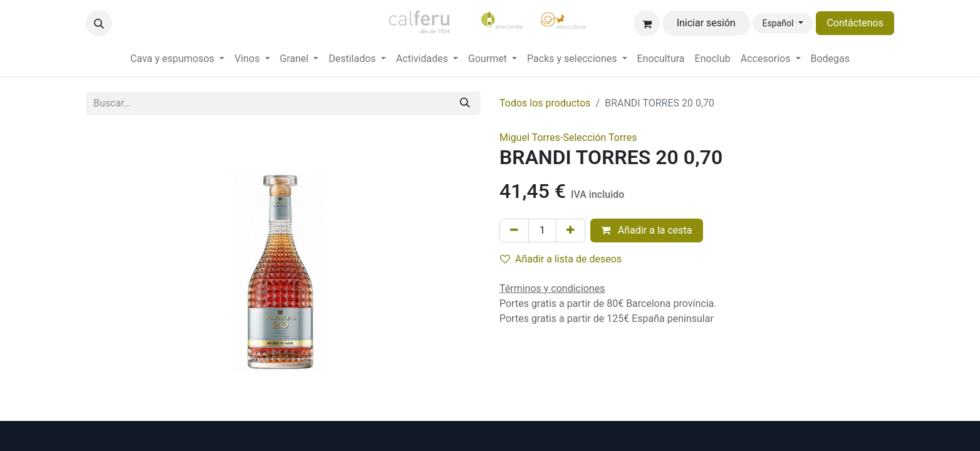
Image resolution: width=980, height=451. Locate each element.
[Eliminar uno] (514, 231)
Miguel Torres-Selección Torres (568, 137)
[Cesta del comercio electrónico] (647, 23)
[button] (99, 23)
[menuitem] (177, 59)
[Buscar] (465, 103)
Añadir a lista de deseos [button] (561, 259)
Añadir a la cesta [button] (647, 230)
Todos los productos (545, 103)
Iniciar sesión (706, 23)
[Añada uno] (571, 231)
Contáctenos (855, 23)
